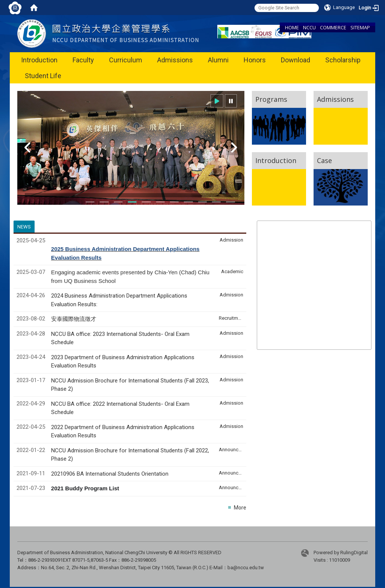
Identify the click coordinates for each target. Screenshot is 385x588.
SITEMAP (360, 27)
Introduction (39, 60)
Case (324, 160)
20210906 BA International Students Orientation (110, 474)
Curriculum (126, 60)
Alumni (218, 60)
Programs (271, 99)
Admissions (175, 60)
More (240, 508)
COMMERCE (333, 27)
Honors (255, 60)
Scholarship (343, 60)
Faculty (83, 60)
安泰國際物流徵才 (74, 319)
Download (296, 60)
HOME (292, 27)
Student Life (43, 76)
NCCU (309, 27)
